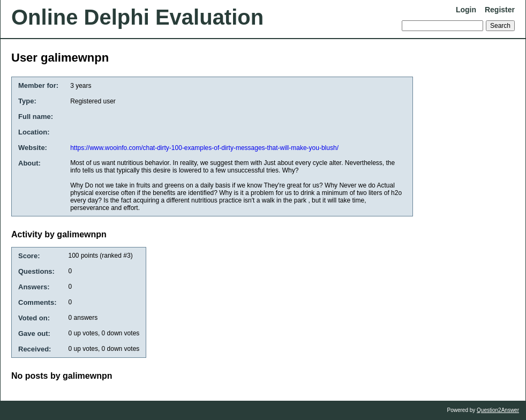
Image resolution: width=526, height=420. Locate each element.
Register (500, 10)
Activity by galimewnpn (59, 234)
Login (466, 10)
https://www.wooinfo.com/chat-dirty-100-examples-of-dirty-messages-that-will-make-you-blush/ (204, 148)
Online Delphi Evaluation (137, 17)
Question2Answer (498, 410)
